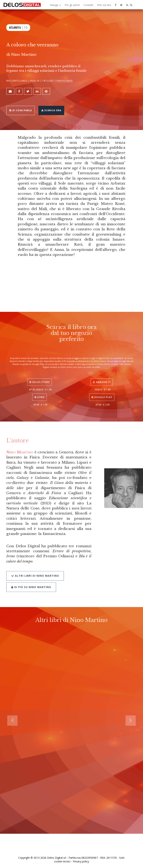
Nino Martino (20, 452)
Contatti (88, 5)
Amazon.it (102, 376)
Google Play (102, 391)
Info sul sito (104, 5)
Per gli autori (72, 5)
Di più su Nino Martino (31, 579)
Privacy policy (81, 861)
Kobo (39, 391)
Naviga (55, 5)
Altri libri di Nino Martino (35, 568)
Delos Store (39, 376)
